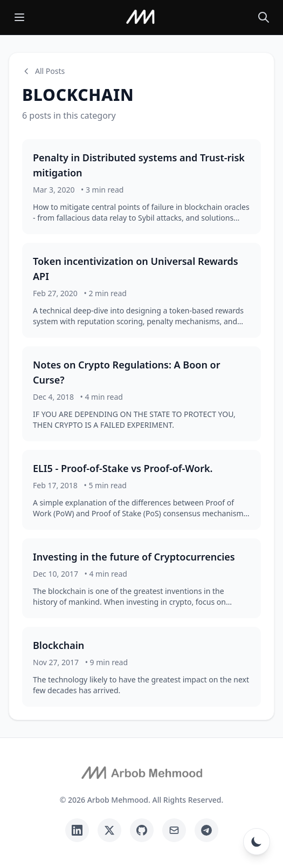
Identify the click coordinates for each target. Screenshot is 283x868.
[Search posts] (264, 17)
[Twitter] (109, 830)
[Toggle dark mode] (257, 842)
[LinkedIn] (77, 830)
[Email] (174, 830)
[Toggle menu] (19, 17)
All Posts (43, 71)
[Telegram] (206, 830)
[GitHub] (142, 830)
